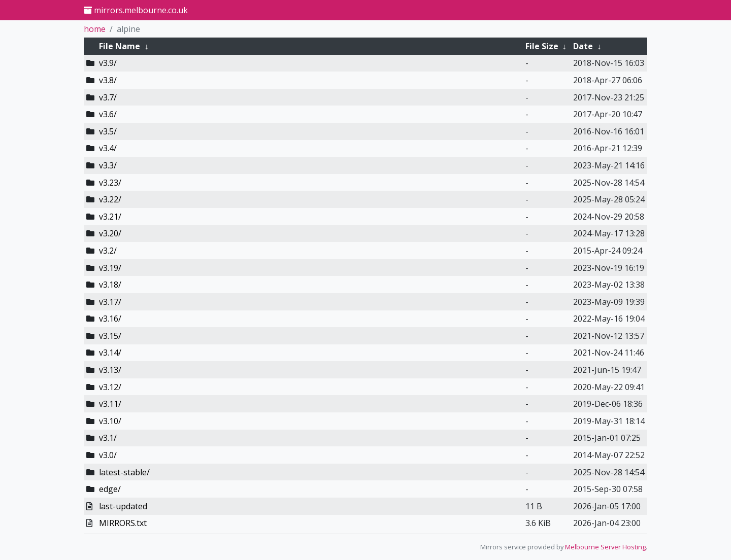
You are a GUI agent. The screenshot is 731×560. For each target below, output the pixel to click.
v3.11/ (110, 404)
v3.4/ (108, 148)
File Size (542, 46)
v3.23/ (110, 183)
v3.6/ (108, 114)
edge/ (110, 489)
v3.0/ (108, 455)
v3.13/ (110, 370)
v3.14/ (110, 353)
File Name (120, 46)
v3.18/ (110, 285)
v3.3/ (108, 165)
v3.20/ (110, 233)
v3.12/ (110, 387)
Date (583, 46)
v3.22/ (110, 199)
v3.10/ (110, 421)
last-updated (123, 506)
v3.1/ (108, 438)
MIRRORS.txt (123, 523)
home (95, 29)
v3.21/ (110, 217)
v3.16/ (110, 319)
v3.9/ (108, 63)
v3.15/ (110, 336)
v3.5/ (108, 131)
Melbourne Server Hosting (605, 547)
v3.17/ (110, 302)
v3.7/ (108, 97)
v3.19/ (110, 268)
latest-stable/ (124, 472)
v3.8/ (108, 80)
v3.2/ (108, 251)
